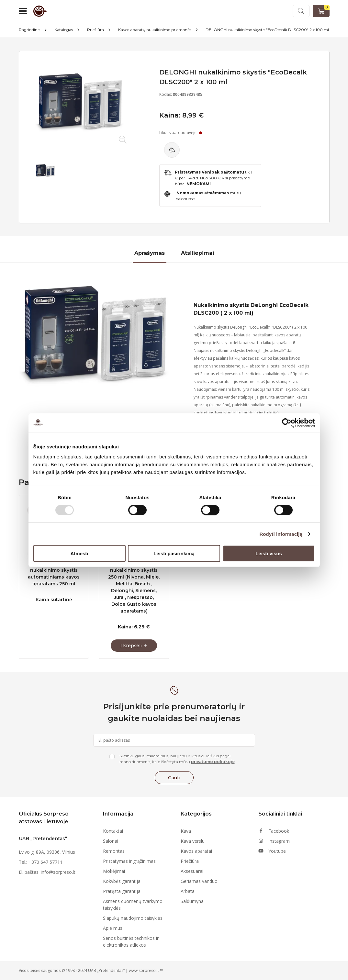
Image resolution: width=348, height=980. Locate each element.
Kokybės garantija (122, 881)
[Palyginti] (172, 150)
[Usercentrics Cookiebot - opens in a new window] (287, 423)
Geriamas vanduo (199, 881)
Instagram (274, 841)
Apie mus (113, 928)
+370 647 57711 (45, 862)
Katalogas (64, 30)
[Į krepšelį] (134, 646)
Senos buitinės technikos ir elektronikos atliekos (131, 941)
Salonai (111, 841)
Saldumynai (193, 901)
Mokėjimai (114, 871)
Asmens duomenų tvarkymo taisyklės (133, 905)
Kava (186, 831)
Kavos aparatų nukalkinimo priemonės (155, 30)
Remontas (114, 851)
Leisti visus (269, 553)
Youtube (272, 851)
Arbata (188, 891)
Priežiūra (95, 30)
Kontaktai (113, 831)
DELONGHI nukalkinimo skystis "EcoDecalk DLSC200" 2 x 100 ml (267, 30)
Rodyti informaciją (281, 534)
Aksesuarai (192, 871)
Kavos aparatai (196, 851)
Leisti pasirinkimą (174, 553)
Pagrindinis (29, 30)
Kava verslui (193, 841)
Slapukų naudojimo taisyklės (133, 918)
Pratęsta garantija (122, 891)
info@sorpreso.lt (58, 872)
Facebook (274, 831)
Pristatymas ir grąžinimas (129, 861)
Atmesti (79, 553)
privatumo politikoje (213, 762)
